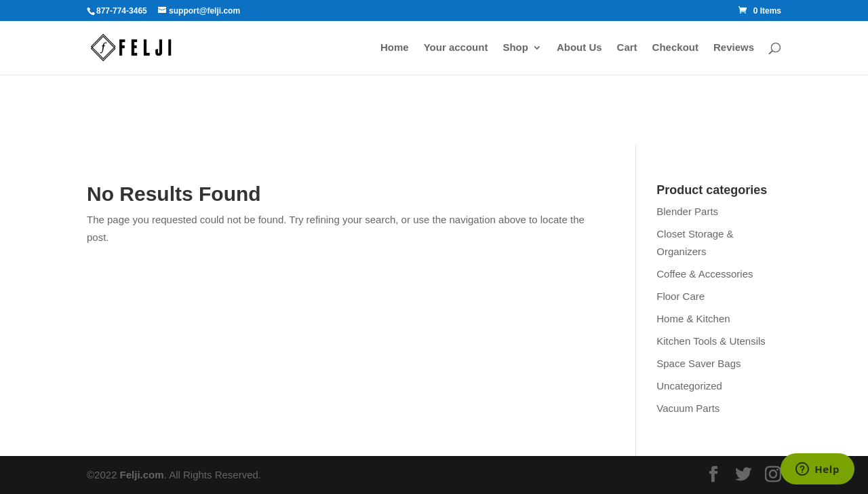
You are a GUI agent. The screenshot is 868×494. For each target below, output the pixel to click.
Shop (515, 48)
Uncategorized (689, 386)
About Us (579, 48)
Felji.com (142, 475)
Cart (627, 48)
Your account (456, 48)
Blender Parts (687, 211)
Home (395, 48)
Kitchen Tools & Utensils (711, 341)
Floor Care (680, 296)
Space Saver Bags (698, 363)
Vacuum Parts (688, 408)
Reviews (734, 48)
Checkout (675, 48)
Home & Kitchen (693, 319)
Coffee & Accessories (705, 274)
